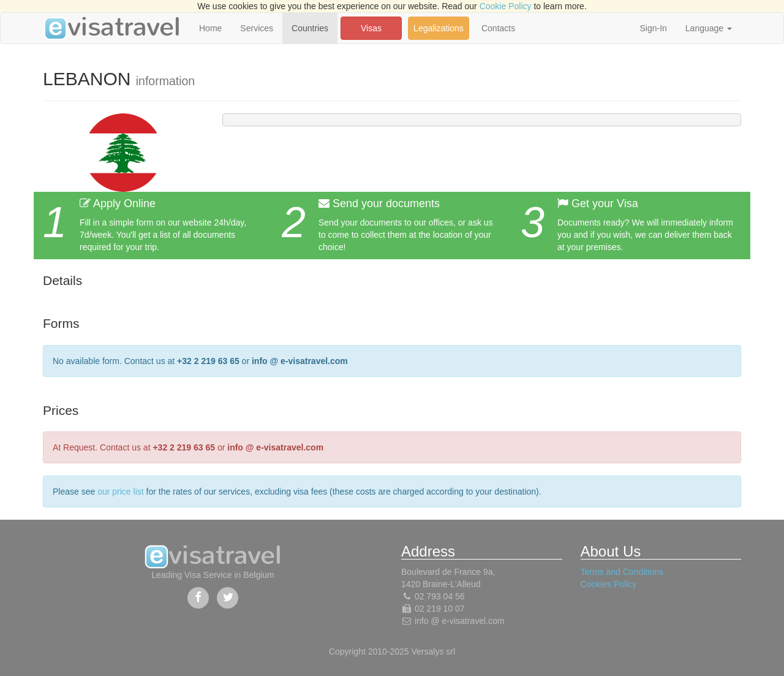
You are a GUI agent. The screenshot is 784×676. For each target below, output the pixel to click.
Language (709, 28)
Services (257, 28)
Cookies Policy (609, 584)
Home (210, 28)
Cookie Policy (506, 6)
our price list (120, 492)
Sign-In (653, 28)
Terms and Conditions (622, 572)
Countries (310, 28)
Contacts (498, 28)
